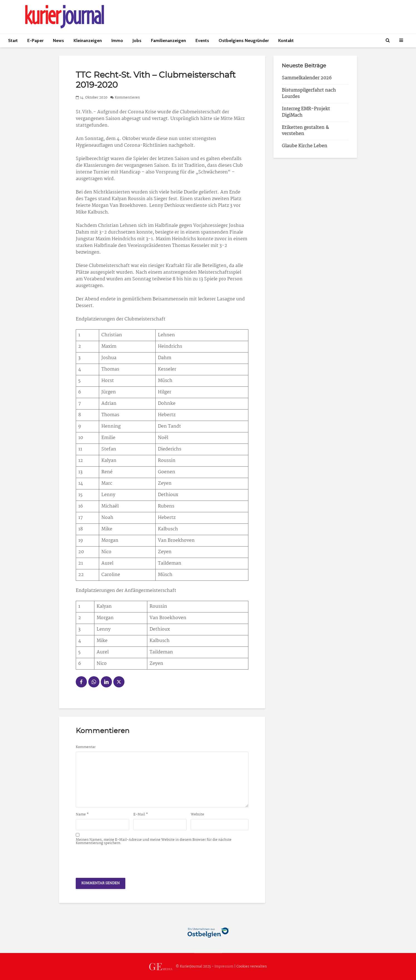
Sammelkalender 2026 (307, 78)
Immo (117, 41)
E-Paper (35, 41)
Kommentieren (127, 98)
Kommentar (86, 747)
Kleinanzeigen (88, 41)
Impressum (224, 966)
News (58, 41)
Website (197, 815)
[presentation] (118, 860)
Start (13, 41)
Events (202, 41)
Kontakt (286, 41)
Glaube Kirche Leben (304, 146)
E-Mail (141, 815)
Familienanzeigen (168, 41)
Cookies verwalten (252, 966)
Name (82, 815)
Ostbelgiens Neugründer (244, 41)
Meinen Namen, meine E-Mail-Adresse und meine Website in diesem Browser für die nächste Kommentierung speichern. (154, 842)
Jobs (137, 41)
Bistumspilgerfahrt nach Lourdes (309, 94)
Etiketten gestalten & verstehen (305, 131)
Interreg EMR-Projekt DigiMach (306, 112)
